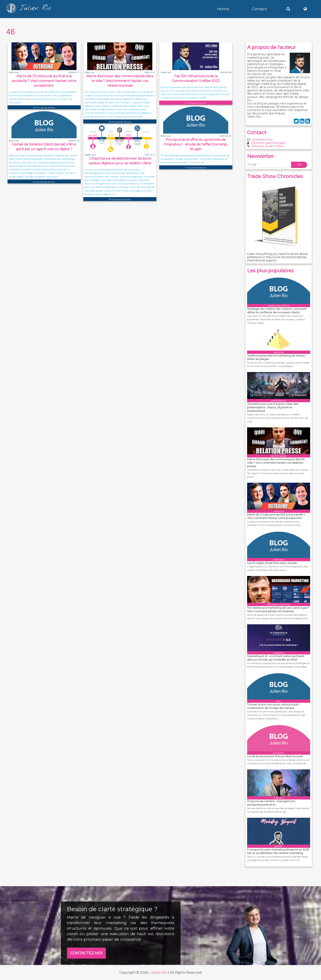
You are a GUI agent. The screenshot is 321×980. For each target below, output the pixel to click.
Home (223, 9)
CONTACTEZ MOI (86, 953)
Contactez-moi (262, 140)
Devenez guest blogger (268, 143)
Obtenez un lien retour (267, 146)
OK (299, 165)
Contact (259, 9)
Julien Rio (159, 973)
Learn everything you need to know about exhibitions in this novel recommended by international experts (277, 257)
